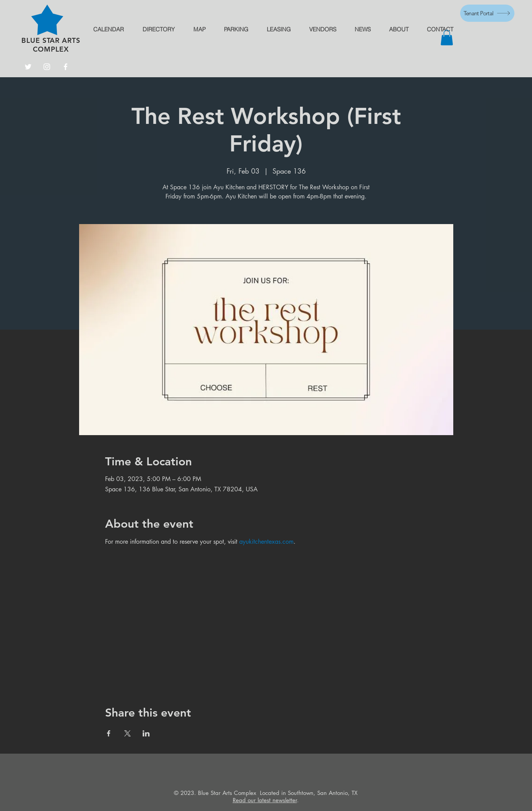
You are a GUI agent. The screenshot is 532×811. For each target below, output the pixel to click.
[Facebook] (66, 67)
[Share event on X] (127, 733)
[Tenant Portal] (487, 13)
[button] (447, 38)
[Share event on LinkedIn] (146, 733)
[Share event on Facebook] (109, 733)
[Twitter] (28, 67)
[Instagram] (47, 67)
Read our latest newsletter (265, 800)
